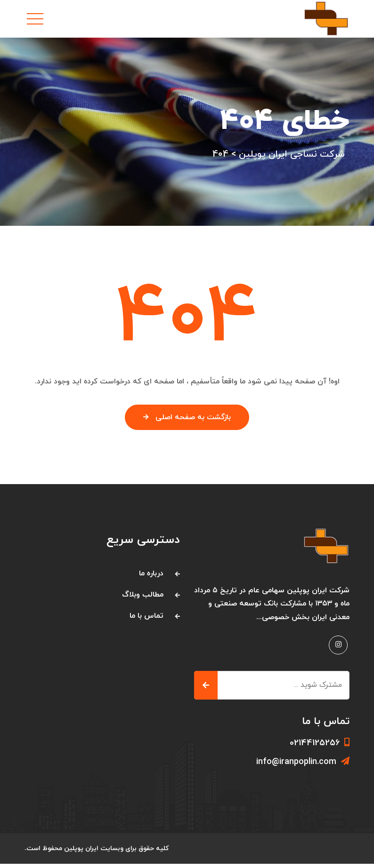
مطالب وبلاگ (143, 599)
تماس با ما (146, 620)
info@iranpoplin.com (303, 766)
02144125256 (320, 747)
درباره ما (151, 578)
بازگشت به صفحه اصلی (187, 422)
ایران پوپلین (82, 853)
